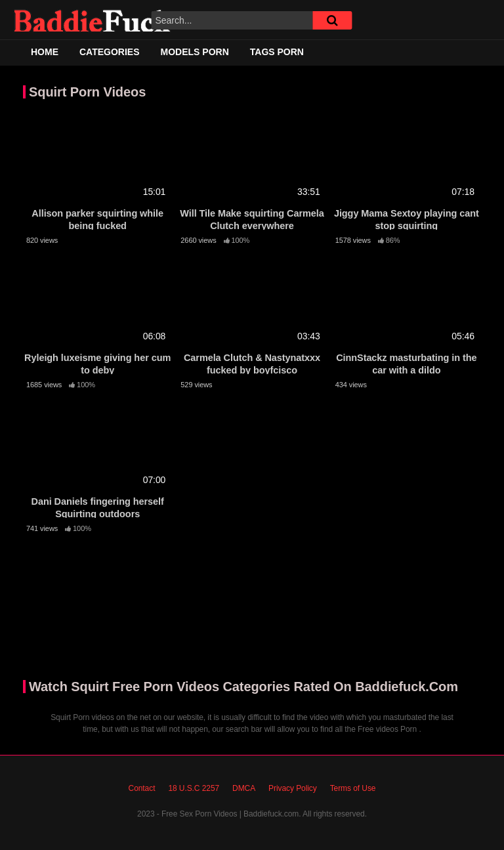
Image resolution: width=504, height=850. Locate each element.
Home (45, 52)
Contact (142, 788)
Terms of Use (353, 788)
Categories (110, 52)
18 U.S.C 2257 (194, 788)
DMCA (244, 788)
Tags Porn (277, 52)
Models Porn (195, 52)
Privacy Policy (293, 788)
